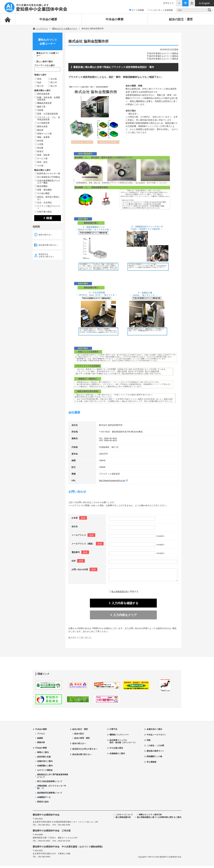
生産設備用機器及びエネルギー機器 (47, 182)
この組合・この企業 (155, 748)
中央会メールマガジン (156, 737)
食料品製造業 (42, 94)
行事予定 (113, 731)
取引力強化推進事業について (50, 784)
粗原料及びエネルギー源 (47, 173)
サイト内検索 (137, 10)
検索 (49, 218)
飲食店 (39, 151)
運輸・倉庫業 (42, 137)
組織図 (40, 740)
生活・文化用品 (43, 203)
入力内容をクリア (125, 617)
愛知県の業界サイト (155, 753)
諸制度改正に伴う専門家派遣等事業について (53, 778)
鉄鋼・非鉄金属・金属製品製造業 (47, 99)
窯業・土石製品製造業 (46, 114)
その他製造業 (42, 123)
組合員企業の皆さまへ (48, 245)
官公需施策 (152, 764)
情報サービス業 (43, 134)
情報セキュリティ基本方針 (150, 817)
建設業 (39, 130)
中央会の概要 (48, 19)
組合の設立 (79, 736)
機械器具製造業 (43, 103)
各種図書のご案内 (45, 768)
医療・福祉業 (42, 155)
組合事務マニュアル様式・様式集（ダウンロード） (123, 744)
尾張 (38, 79)
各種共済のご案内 (45, 763)
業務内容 (41, 745)
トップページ (42, 29)
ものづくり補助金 (45, 772)
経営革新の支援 (44, 759)
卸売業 (39, 141)
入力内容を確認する (125, 605)
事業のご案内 (43, 755)
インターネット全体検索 (160, 10)
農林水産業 (41, 126)
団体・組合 (41, 162)
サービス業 (41, 158)
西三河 (52, 82)
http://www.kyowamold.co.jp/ (112, 480)
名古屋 (52, 79)
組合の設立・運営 (181, 19)
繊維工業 (40, 107)
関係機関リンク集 (154, 759)
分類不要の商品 (43, 212)
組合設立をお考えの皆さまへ (46, 255)
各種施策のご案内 (117, 756)
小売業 (39, 144)
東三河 (39, 86)
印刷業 (39, 110)
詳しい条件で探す (45, 62)
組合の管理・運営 (82, 740)
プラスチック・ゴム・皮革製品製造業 (47, 118)
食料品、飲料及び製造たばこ (47, 198)
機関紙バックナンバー (119, 737)
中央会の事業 (115, 19)
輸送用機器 (41, 186)
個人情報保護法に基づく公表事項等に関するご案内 (159, 819)
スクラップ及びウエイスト (47, 207)
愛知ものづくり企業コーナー (65, 29)
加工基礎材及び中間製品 (47, 177)
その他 (39, 166)
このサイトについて (124, 817)
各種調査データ (44, 799)
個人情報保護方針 (120, 594)
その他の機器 (42, 193)
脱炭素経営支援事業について (50, 795)
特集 (149, 742)
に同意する (124, 594)
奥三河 (52, 86)
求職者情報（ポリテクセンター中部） (52, 789)
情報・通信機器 (43, 190)
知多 (38, 82)
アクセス (41, 736)
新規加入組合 (43, 804)
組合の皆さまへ (45, 235)
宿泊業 (39, 148)
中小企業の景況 (116, 750)
